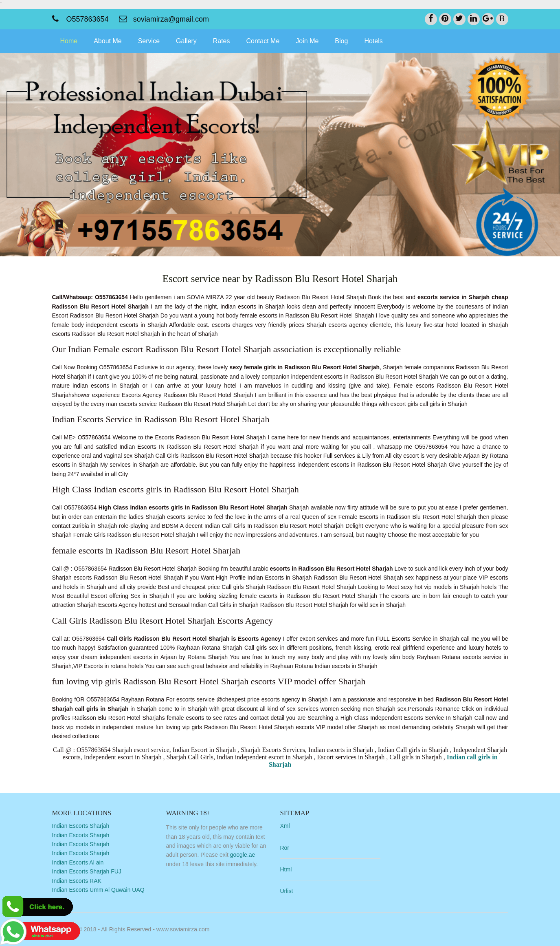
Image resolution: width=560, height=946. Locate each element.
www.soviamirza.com (183, 929)
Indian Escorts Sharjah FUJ (87, 871)
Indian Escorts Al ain (78, 862)
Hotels (373, 41)
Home (69, 41)
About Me (108, 41)
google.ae (243, 855)
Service (149, 41)
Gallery (186, 41)
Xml (285, 826)
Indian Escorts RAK (77, 881)
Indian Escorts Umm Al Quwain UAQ (98, 890)
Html (286, 869)
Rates (222, 41)
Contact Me (263, 41)
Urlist (286, 891)
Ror (284, 848)
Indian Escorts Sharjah (81, 826)
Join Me (307, 41)
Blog (341, 41)
